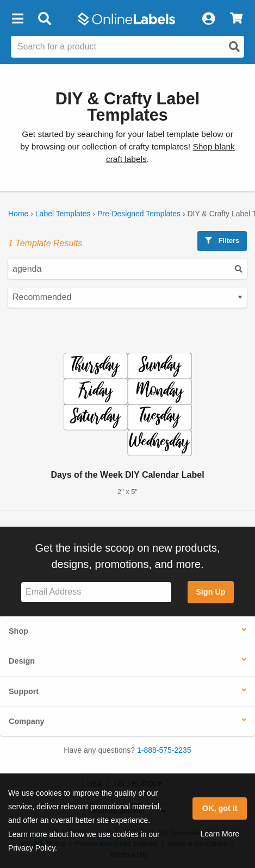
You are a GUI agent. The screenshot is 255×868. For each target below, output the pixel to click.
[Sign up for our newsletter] (96, 592)
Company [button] (27, 721)
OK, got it (220, 808)
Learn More (220, 834)
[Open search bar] (44, 19)
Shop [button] (18, 631)
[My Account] (208, 19)
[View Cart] (236, 19)
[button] (17, 19)
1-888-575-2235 (164, 750)
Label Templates (63, 214)
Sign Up (210, 592)
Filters (222, 241)
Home (18, 214)
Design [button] (22, 661)
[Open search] (234, 47)
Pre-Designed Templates (139, 214)
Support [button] (24, 691)
